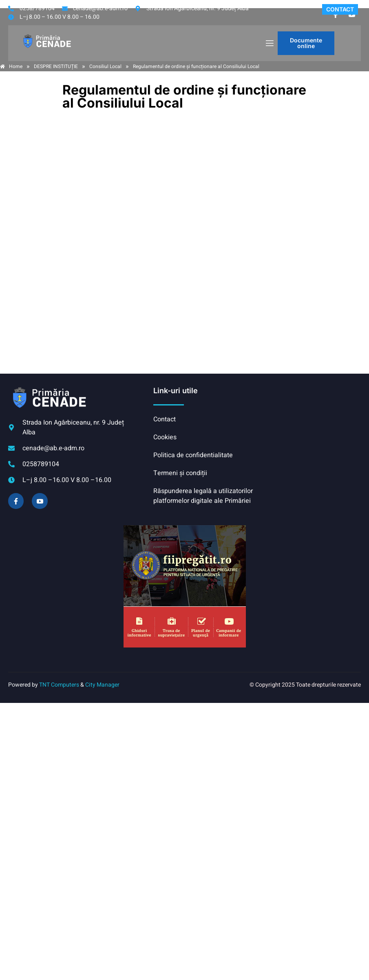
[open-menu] (269, 43)
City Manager (102, 685)
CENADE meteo (309, 416)
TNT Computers (59, 685)
